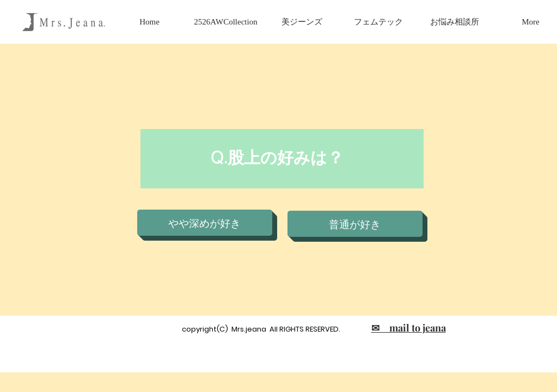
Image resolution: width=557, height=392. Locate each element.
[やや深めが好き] (205, 223)
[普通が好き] (355, 224)
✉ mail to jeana (409, 328)
